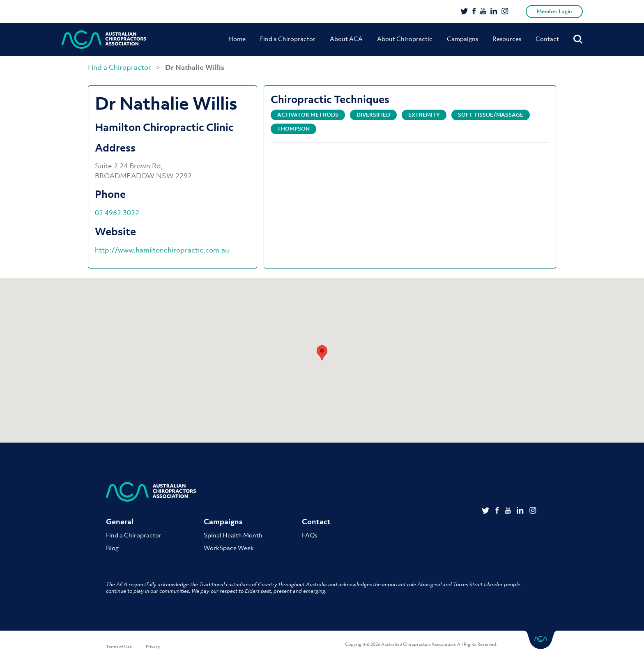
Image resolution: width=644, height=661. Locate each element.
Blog (112, 548)
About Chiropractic (405, 39)
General (120, 522)
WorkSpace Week (229, 548)
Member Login (554, 11)
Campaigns (462, 39)
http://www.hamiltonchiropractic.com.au (162, 250)
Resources (507, 39)
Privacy (153, 647)
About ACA (346, 39)
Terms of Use (119, 647)
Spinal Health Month (233, 535)
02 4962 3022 (117, 213)
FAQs (309, 535)
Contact (547, 39)
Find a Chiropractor (288, 39)
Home (237, 39)
